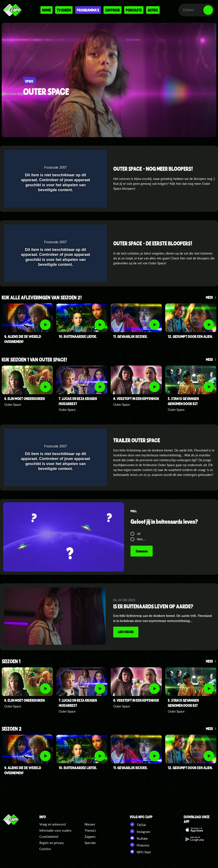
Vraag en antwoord (52, 824)
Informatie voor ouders (55, 830)
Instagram (140, 831)
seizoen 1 (11, 662)
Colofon (45, 849)
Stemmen (142, 551)
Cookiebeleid (49, 837)
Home (47, 10)
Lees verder (126, 632)
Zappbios (113, 10)
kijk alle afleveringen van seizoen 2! (42, 298)
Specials (90, 843)
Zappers (90, 837)
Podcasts (134, 10)
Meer (209, 297)
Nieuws (90, 824)
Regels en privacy (52, 843)
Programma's (88, 10)
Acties (153, 10)
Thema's (90, 830)
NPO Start (140, 852)
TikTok (138, 824)
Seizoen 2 (12, 729)
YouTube (139, 838)
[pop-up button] (84, 156)
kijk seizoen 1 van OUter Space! (34, 360)
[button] (92, 156)
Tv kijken (64, 10)
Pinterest (139, 845)
